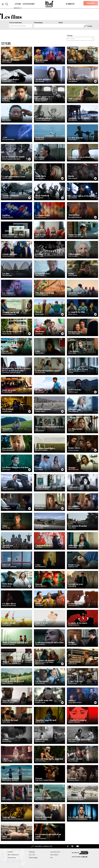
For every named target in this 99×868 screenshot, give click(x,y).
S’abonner (91, 3)
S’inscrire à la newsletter (43, 846)
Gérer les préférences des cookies (14, 861)
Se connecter (70, 4)
